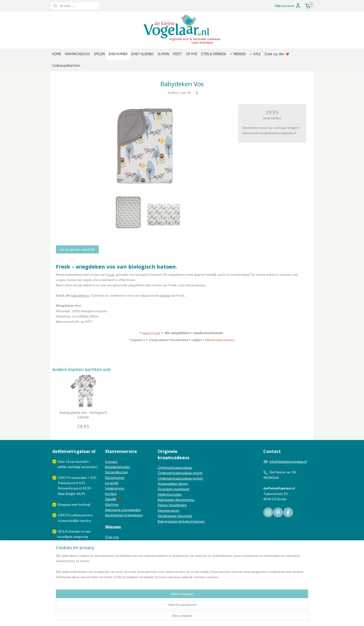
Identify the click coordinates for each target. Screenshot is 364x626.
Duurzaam (166, 489)
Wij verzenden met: (72, 547)
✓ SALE (255, 54)
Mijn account (288, 6)
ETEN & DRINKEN (214, 54)
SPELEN (99, 54)
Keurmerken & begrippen (124, 515)
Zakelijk (111, 499)
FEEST (177, 54)
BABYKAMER (118, 54)
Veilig (162, 494)
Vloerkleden (177, 505)
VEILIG (64, 531)
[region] (150, 607)
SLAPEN (163, 54)
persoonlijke (70, 521)
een (88, 531)
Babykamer (166, 500)
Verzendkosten (117, 472)
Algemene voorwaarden (123, 510)
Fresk (110, 274)
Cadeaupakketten (66, 66)
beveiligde (65, 537)
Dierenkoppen (168, 510)
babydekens (80, 295)
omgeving (81, 537)
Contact (111, 461)
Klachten (112, 504)
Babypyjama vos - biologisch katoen (83, 415)
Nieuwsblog (114, 548)
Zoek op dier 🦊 (277, 54)
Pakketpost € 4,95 (69, 483)
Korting (111, 494)
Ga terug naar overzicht (77, 249)
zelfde (62, 467)
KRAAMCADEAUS (77, 54)
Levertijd (112, 483)
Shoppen (65, 504)
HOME (57, 54)
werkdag (74, 467)
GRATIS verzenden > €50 (77, 478)
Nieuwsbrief (114, 553)
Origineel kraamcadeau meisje (180, 473)
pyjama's (138, 340)
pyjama (165, 295)
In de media (114, 542)
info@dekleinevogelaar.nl (288, 461)
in (83, 531)
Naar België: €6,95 (72, 494)
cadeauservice (82, 515)
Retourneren (115, 478)
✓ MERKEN (238, 54)
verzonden (89, 467)
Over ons (112, 537)
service (85, 521)
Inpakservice (115, 488)
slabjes (196, 340)
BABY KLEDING (143, 54)
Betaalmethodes (117, 467)
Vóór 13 (64, 461)
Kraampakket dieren (173, 484)
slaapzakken (159, 340)
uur (73, 461)
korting (84, 504)
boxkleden (179, 340)
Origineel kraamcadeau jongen (180, 478)
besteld (82, 461)
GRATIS (64, 515)
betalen (75, 531)
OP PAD (192, 54)
